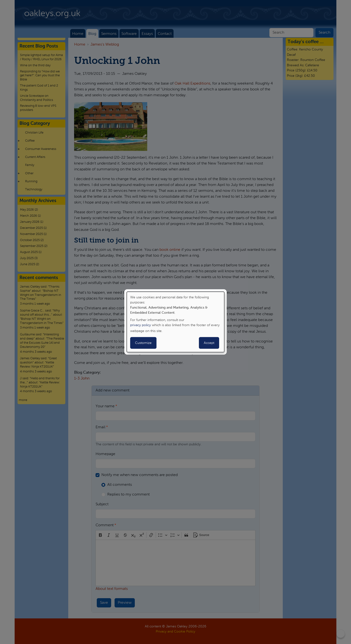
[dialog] (175, 322)
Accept (209, 343)
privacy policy (141, 325)
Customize (143, 343)
